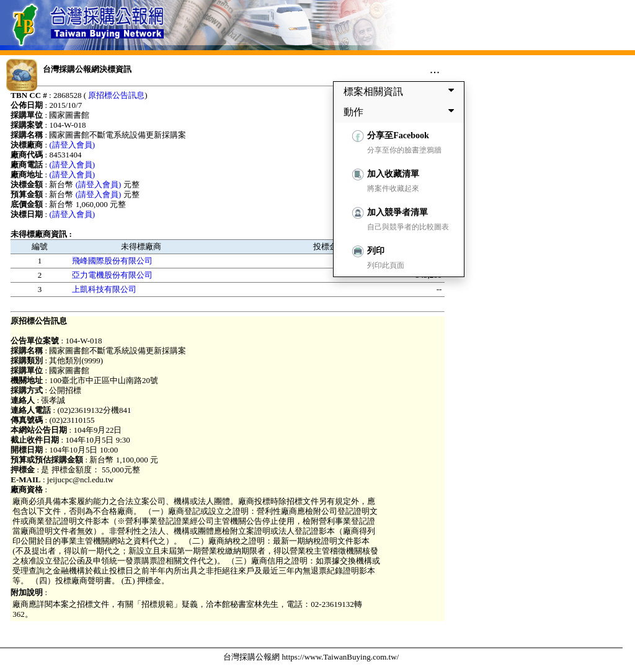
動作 (401, 112)
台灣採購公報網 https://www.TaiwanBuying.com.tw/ (311, 657)
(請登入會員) (72, 145)
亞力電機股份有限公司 (112, 275)
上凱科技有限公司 (104, 289)
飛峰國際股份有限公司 (112, 261)
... (435, 69)
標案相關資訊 (401, 91)
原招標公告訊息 (116, 95)
